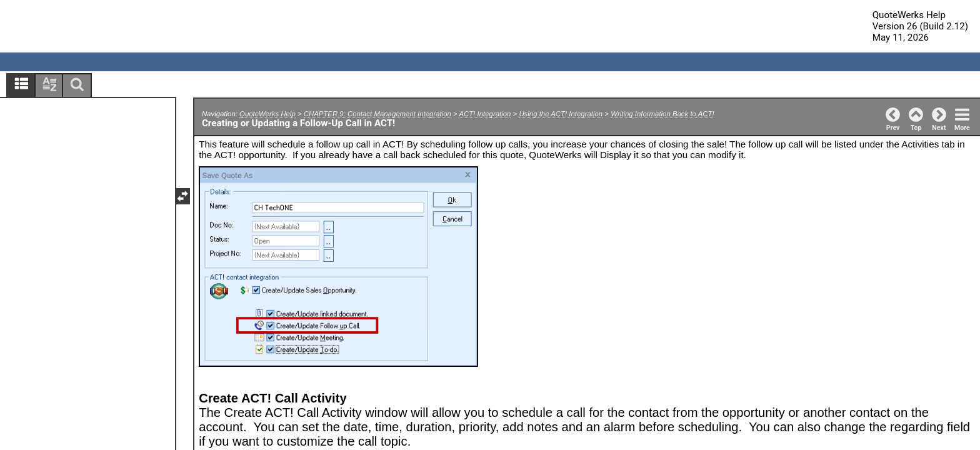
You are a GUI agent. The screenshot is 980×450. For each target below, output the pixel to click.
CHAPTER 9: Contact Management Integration (377, 114)
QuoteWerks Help (267, 114)
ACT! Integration (485, 114)
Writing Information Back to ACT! (662, 114)
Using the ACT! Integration (561, 114)
